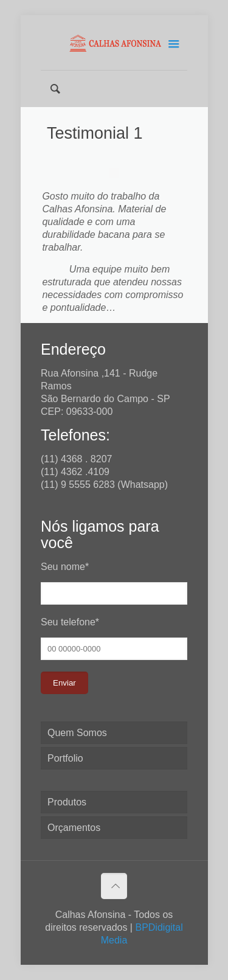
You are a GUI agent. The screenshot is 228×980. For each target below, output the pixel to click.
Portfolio (65, 758)
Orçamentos (74, 828)
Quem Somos (77, 733)
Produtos (67, 802)
